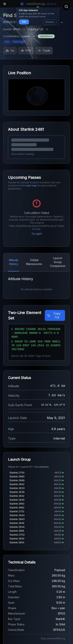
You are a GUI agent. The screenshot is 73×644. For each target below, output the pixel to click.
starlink (26, 36)
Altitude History (14, 262)
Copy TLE (54, 315)
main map (31, 186)
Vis (10, 51)
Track (44, 51)
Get (24, 22)
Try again (37, 234)
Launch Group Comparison (58, 262)
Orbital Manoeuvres (34, 262)
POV (26, 51)
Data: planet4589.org (53, 638)
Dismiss (50, 22)
